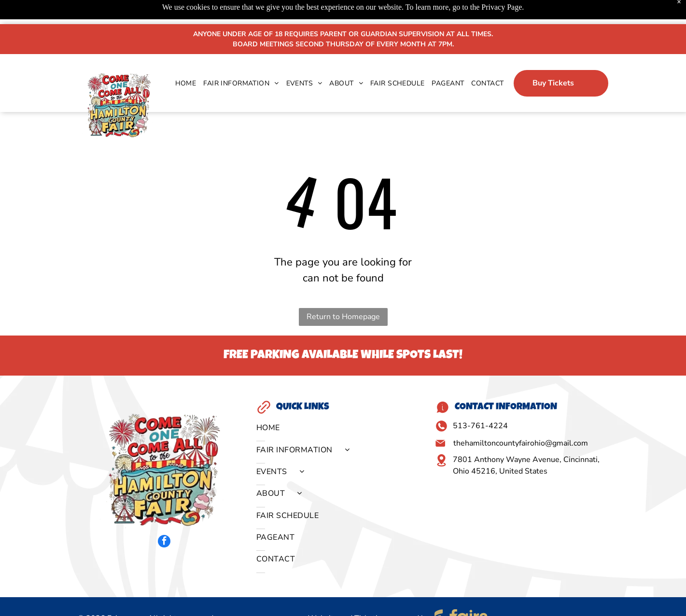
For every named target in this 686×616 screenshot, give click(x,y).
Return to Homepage (343, 293)
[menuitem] (182, 59)
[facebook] (164, 518)
